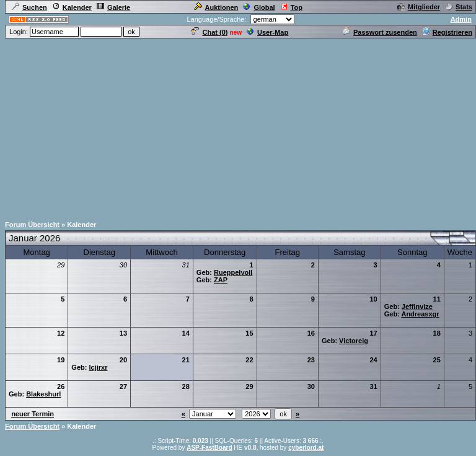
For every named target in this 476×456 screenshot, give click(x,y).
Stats (459, 7)
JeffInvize (417, 306)
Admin (461, 19)
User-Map (267, 32)
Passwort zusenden (380, 32)
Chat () (209, 32)
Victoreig (354, 341)
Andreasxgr (420, 314)
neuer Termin (33, 414)
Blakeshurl (43, 394)
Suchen (29, 7)
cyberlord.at (306, 448)
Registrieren (447, 32)
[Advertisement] (238, 127)
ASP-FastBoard (209, 448)
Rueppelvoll (233, 272)
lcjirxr (98, 367)
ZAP (221, 280)
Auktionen (216, 7)
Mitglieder (419, 7)
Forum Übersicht (32, 225)
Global (259, 7)
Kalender (72, 7)
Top (291, 7)
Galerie (113, 7)
